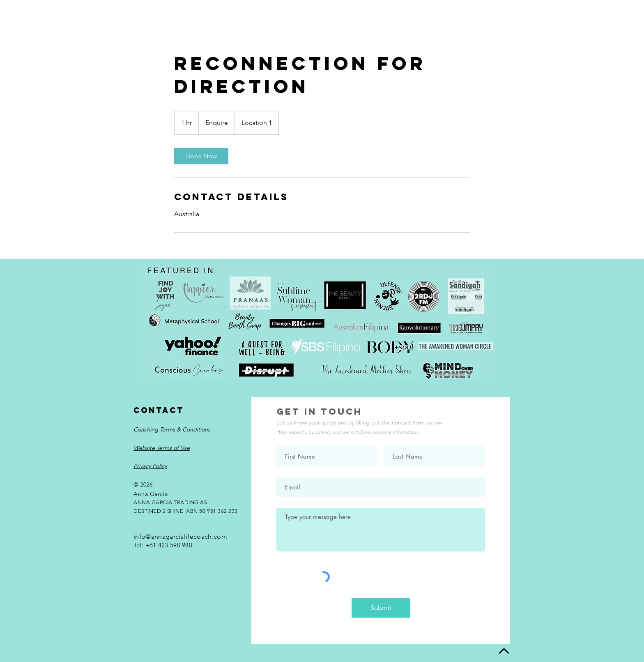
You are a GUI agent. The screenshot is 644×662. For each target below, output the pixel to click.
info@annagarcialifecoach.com (180, 536)
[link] (201, 156)
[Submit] (381, 608)
